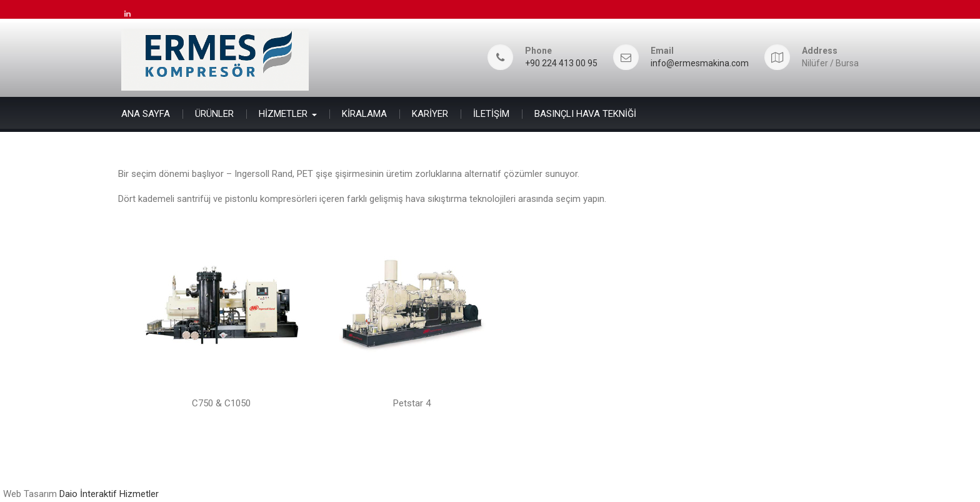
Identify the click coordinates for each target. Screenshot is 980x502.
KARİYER (430, 114)
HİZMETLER (283, 114)
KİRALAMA (364, 114)
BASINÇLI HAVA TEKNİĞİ (585, 114)
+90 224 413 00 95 (561, 63)
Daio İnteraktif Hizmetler (109, 494)
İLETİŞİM (491, 114)
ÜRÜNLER (214, 114)
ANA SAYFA (146, 114)
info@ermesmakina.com (700, 63)
